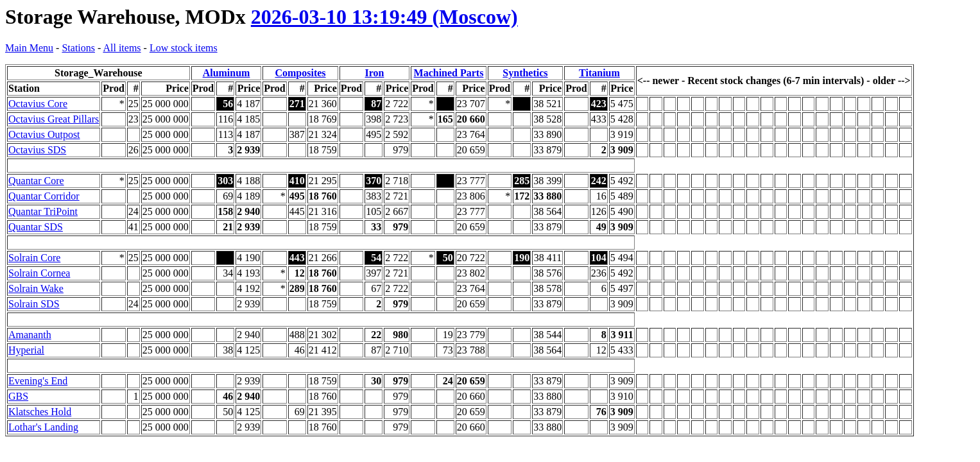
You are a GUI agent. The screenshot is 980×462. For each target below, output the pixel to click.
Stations (78, 48)
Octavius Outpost (44, 134)
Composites (300, 73)
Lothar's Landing (43, 427)
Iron (375, 73)
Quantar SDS (36, 227)
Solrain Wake (36, 288)
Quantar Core (36, 181)
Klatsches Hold (40, 412)
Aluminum (227, 73)
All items (122, 48)
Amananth (30, 335)
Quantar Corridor (44, 196)
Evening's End (38, 381)
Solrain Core (34, 258)
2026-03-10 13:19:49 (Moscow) (384, 17)
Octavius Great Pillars (54, 119)
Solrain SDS (34, 304)
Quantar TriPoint (43, 211)
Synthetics (525, 73)
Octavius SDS (37, 150)
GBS (18, 396)
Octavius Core (38, 104)
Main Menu (29, 48)
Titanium (599, 73)
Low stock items (184, 48)
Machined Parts (449, 73)
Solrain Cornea (39, 273)
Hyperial (26, 350)
